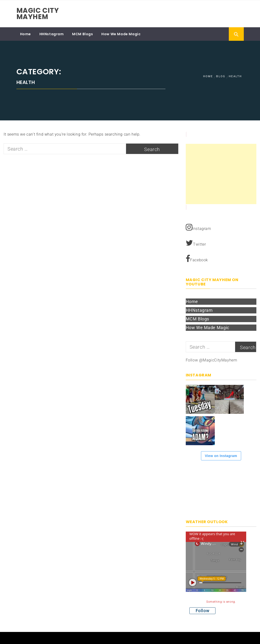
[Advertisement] (221, 174)
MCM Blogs (82, 34)
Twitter (196, 243)
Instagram (198, 227)
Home (26, 34)
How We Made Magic (121, 34)
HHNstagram (52, 34)
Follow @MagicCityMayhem (212, 360)
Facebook (197, 259)
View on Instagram (221, 456)
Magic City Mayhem (38, 14)
